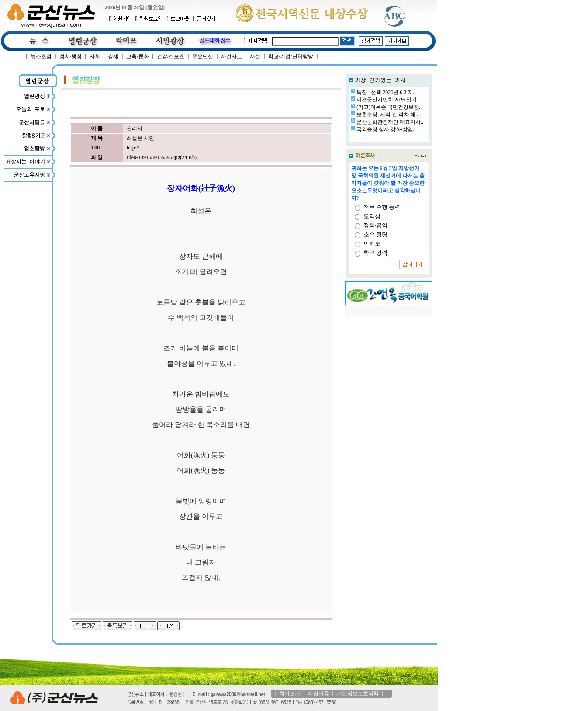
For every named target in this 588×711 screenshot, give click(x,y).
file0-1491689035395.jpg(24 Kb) (162, 157)
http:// (133, 148)
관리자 (135, 128)
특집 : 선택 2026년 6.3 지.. (386, 92)
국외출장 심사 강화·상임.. (386, 129)
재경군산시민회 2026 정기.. (388, 100)
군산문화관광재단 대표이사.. (390, 122)
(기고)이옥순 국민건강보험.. (389, 107)
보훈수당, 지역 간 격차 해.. (387, 114)
